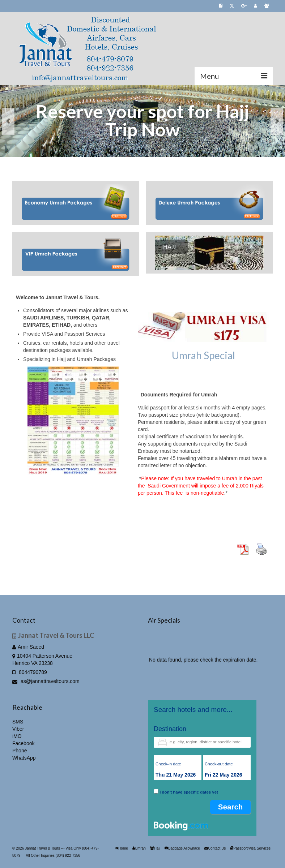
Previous (8, 121)
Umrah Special (203, 355)
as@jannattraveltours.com (46, 681)
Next (277, 121)
